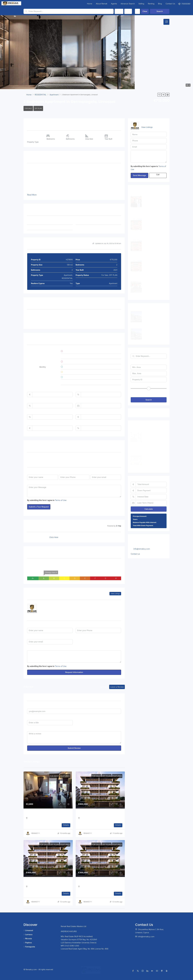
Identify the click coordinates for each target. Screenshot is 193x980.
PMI (77, 423)
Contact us (135, 554)
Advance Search (128, 4)
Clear (145, 11)
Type (128, 11)
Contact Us (170, 4)
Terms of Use (61, 500)
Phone (61, 472)
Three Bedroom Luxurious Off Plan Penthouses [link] (98, 814)
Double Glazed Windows (105, 315)
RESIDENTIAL (41, 95)
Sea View (99, 321)
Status (119, 11)
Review (30, 729)
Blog (160, 4)
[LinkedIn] (148, 971)
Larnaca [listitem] (28, 934)
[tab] (166, 22)
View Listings (115, 594)
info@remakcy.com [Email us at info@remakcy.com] (142, 549)
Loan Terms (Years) (84, 401)
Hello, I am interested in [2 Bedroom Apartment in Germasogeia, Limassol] (74, 656)
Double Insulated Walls (40, 321)
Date (61, 458)
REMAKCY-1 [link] (36, 833)
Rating (78, 717)
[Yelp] (167, 971)
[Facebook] (133, 971)
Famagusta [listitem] (29, 947)
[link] (48, 790)
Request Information (74, 672)
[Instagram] (143, 971)
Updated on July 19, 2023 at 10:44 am (107, 243)
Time (93, 458)
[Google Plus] (153, 971)
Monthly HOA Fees (35, 423)
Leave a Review (117, 687)
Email (93, 472)
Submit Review (74, 748)
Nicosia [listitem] (28, 939)
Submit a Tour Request (39, 507)
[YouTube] (157, 971)
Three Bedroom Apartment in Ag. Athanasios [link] (45, 814)
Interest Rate (33, 401)
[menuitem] (184, 4)
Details (66, 825)
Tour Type (31, 458)
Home (90, 4)
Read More (32, 195)
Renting (151, 4)
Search (160, 11)
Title (29, 717)
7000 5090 (47, 610)
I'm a (78, 637)
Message (31, 482)
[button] (159, 95)
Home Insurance (83, 412)
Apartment (54, 95)
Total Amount (33, 389)
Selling (141, 4)
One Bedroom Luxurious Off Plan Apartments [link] (97, 882)
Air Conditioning (37, 315)
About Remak (102, 4)
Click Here (54, 537)
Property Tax (33, 412)
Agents (114, 4)
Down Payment (82, 389)
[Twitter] (138, 971)
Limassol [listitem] (28, 930)
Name (30, 472)
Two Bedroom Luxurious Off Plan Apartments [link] (45, 882)
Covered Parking (69, 315)
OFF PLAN (38, 108)
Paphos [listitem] (28, 943)
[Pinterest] (162, 971)
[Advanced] (137, 11)
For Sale (28, 108)
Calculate (149, 509)
